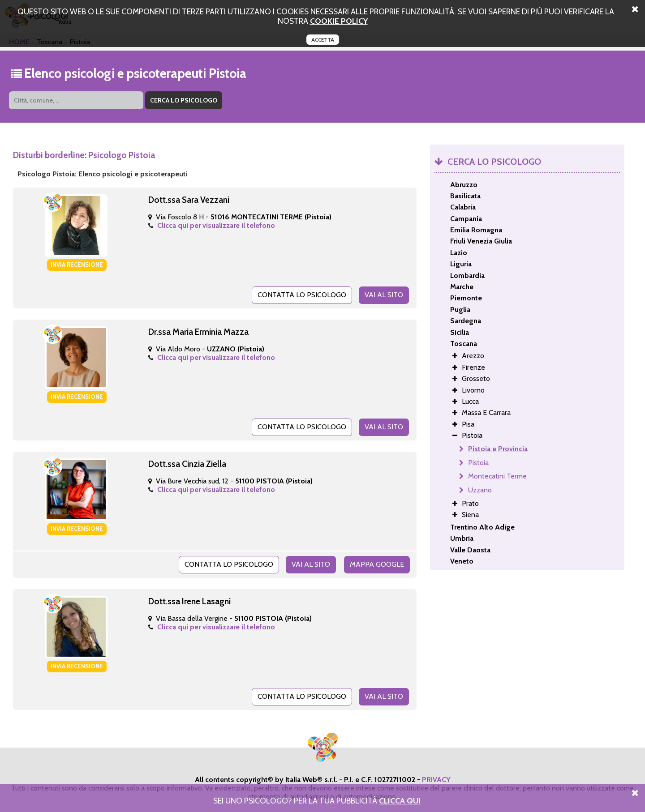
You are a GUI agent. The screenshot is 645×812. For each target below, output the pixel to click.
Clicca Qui (400, 801)
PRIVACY (436, 780)
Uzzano (480, 490)
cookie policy (339, 21)
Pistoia (478, 463)
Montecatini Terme (497, 476)
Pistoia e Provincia (498, 449)
